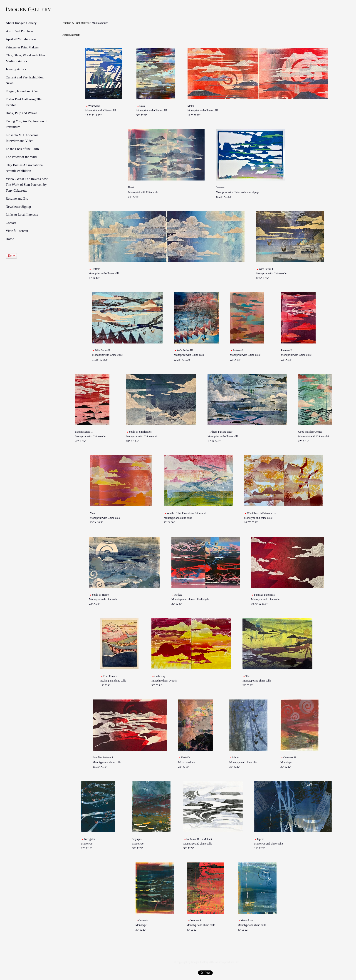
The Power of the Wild (21, 157)
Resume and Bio (17, 198)
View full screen (17, 231)
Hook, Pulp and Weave (21, 113)
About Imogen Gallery (21, 23)
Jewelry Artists (16, 69)
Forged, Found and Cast (22, 91)
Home (10, 239)
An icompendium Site (227, 962)
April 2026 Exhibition (21, 39)
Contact (11, 223)
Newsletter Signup (18, 207)
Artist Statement (71, 35)
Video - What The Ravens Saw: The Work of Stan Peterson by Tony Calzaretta (27, 185)
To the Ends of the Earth (22, 149)
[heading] (17, 9)
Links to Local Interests (22, 215)
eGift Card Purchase (20, 31)
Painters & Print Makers (22, 47)
